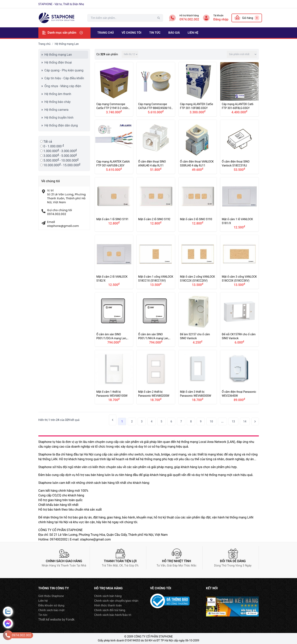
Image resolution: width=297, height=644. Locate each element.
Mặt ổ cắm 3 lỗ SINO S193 (198, 204)
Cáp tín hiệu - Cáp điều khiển (64, 78)
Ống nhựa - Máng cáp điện (63, 86)
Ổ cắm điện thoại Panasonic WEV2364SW (239, 377)
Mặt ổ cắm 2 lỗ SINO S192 (156, 204)
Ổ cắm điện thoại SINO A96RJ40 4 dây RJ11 (156, 147)
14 (245, 421)
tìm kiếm (159, 18)
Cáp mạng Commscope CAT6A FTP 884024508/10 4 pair (156, 89)
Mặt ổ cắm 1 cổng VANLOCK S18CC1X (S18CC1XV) (156, 262)
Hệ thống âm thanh (58, 94)
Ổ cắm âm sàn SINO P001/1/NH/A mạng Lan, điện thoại (156, 319)
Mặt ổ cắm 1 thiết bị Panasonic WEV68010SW (114, 377)
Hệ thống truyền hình (59, 118)
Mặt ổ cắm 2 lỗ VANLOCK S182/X (114, 262)
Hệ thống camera (56, 110)
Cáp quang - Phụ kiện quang (64, 70)
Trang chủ (44, 44)
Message (8, 623)
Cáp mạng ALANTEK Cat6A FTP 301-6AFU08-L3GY (114, 147)
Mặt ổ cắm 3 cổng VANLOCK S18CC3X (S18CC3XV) (239, 262)
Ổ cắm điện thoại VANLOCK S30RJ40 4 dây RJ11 (198, 147)
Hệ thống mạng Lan (58, 55)
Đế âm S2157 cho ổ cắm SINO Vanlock (198, 319)
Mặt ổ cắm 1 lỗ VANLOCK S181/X (239, 204)
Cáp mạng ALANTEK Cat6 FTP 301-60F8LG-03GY (239, 89)
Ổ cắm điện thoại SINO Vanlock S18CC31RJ (239, 147)
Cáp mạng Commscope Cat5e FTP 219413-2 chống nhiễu (114, 89)
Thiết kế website (50, 620)
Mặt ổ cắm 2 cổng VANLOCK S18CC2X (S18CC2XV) (198, 262)
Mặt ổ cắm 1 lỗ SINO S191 (114, 204)
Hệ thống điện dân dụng (61, 125)
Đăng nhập (221, 19)
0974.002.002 (189, 19)
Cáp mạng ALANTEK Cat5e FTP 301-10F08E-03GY (198, 89)
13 (233, 421)
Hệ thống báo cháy (58, 102)
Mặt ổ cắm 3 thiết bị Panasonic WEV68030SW (198, 377)
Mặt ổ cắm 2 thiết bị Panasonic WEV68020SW (156, 377)
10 (211, 421)
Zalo (8, 612)
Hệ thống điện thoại (58, 62)
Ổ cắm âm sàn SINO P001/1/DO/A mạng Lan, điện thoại (114, 319)
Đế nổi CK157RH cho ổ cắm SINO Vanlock (239, 319)
